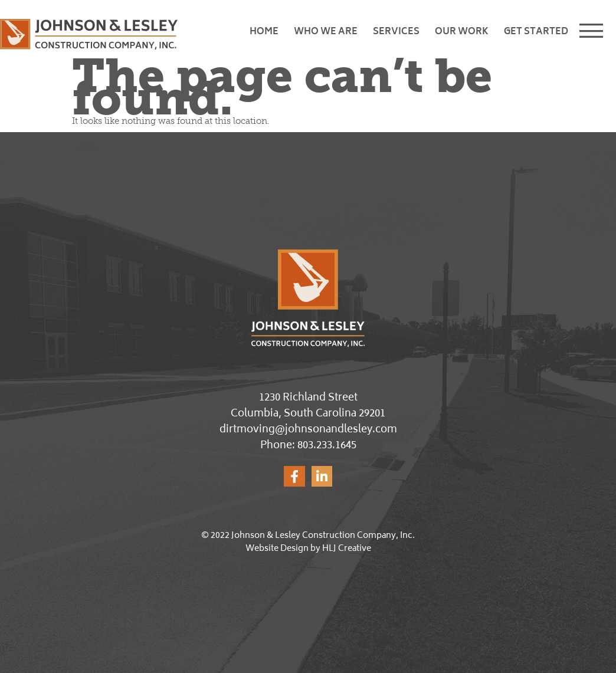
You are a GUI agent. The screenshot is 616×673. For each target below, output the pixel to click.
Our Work (462, 32)
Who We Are (326, 32)
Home (264, 32)
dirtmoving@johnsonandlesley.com (308, 430)
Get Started (536, 32)
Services (396, 32)
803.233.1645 (327, 446)
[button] (596, 32)
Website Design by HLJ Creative (308, 549)
